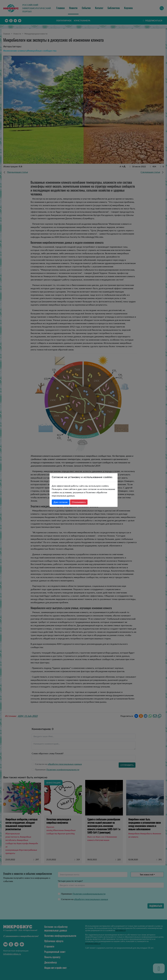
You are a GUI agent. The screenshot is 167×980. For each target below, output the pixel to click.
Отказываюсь (79, 502)
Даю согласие (61, 502)
